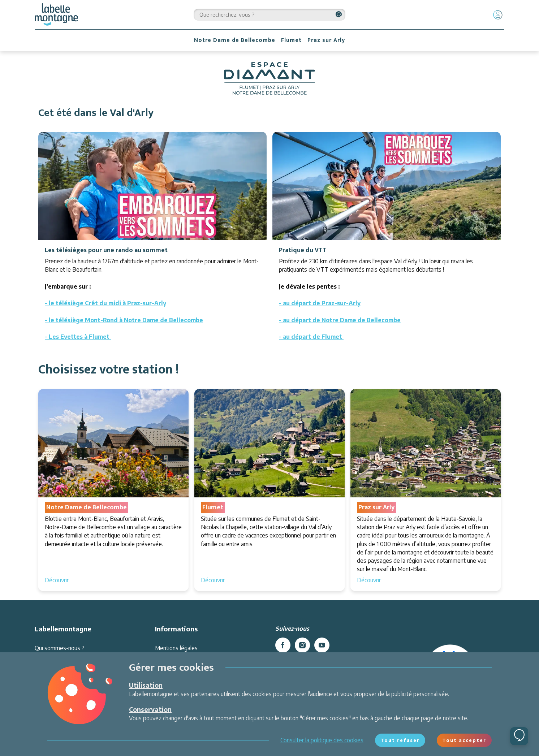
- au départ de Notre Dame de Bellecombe (340, 320)
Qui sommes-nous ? (60, 648)
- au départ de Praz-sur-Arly (320, 303)
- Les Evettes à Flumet (78, 337)
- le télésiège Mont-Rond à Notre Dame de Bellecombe (124, 320)
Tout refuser (400, 740)
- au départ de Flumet (311, 337)
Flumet (291, 40)
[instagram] (302, 645)
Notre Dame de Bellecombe (235, 40)
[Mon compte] (498, 15)
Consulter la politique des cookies (322, 740)
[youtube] (322, 645)
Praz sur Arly (326, 40)
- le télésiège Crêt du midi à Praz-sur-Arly (105, 303)
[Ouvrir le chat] (519, 736)
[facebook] (283, 645)
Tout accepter (464, 740)
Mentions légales (176, 648)
